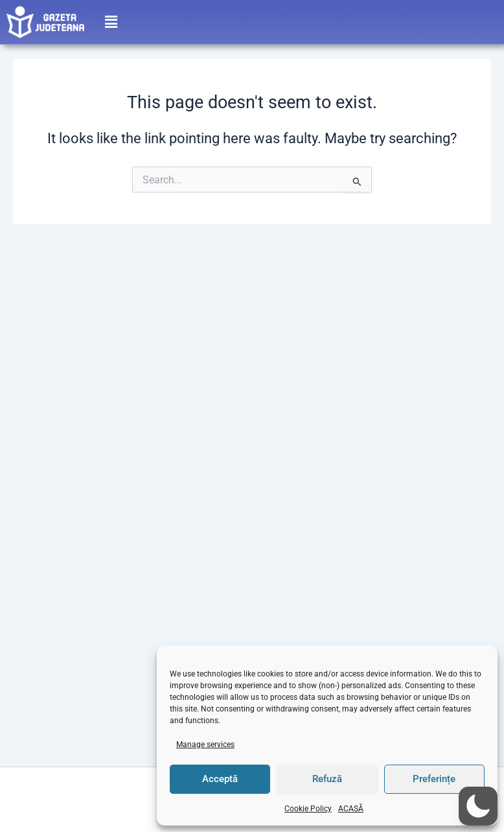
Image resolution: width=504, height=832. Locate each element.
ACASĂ (351, 809)
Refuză (327, 779)
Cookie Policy (308, 809)
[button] (111, 19)
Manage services (205, 745)
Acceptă (220, 779)
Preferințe (434, 779)
